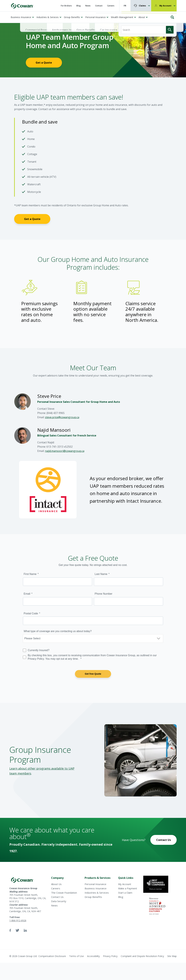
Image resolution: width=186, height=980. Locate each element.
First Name (30, 574)
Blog (79, 6)
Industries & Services (48, 17)
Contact (99, 6)
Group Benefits (72, 17)
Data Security (59, 901)
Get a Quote (44, 63)
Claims (142, 6)
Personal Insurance (95, 17)
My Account (165, 6)
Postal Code (31, 613)
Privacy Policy (110, 956)
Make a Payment (128, 888)
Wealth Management (122, 17)
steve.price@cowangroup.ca (62, 417)
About (142, 17)
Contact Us (164, 840)
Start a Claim (125, 893)
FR (125, 6)
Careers (111, 6)
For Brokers (66, 6)
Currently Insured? (39, 650)
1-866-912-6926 (18, 920)
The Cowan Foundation (64, 893)
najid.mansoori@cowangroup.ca (65, 451)
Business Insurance (21, 17)
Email (27, 594)
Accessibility (93, 956)
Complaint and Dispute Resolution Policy (142, 956)
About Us (56, 884)
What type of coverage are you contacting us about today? (58, 631)
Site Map (172, 956)
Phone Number (104, 594)
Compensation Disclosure (52, 956)
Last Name (101, 574)
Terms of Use (76, 956)
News (88, 6)
